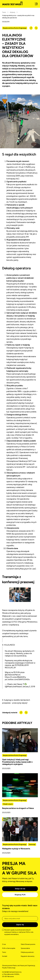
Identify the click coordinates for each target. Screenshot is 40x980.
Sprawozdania (25, 948)
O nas (4, 944)
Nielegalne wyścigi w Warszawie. (16, 849)
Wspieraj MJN (20, 895)
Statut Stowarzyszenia (28, 944)
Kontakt (5, 956)
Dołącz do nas (20, 889)
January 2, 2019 (29, 687)
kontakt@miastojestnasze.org (12, 972)
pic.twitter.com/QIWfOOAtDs (17, 679)
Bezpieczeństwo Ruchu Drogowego (15, 28)
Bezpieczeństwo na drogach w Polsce (18, 808)
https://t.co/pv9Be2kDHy (15, 677)
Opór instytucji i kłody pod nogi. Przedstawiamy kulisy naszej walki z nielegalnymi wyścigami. (17, 762)
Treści (4, 12)
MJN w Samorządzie (9, 948)
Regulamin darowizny (28, 956)
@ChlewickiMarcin (13, 675)
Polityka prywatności (27, 952)
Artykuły (12, 12)
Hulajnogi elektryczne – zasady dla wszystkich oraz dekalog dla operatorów (18, 17)
